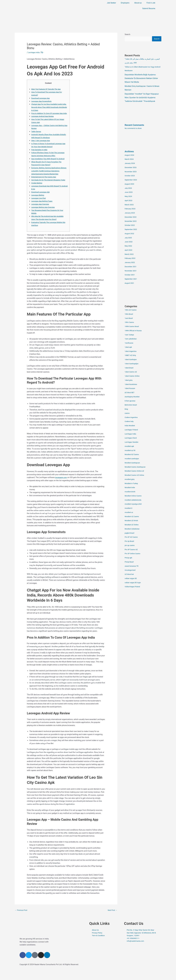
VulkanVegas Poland (133, 587)
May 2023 (129, 197)
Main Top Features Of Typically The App (47, 89)
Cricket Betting (37, 192)
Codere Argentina (132, 418)
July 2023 (129, 188)
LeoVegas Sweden (132, 442)
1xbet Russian (130, 389)
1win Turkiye (130, 335)
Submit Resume (149, 8)
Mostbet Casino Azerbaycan (136, 467)
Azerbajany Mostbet (133, 397)
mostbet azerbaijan (132, 459)
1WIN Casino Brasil (132, 327)
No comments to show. (134, 128)
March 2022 (130, 254)
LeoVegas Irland (131, 438)
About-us (138, 3)
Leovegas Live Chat (39, 207)
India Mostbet (130, 426)
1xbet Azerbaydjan (132, 364)
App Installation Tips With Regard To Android (49, 162)
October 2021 (130, 275)
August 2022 (130, 234)
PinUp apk (129, 558)
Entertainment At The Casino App (45, 183)
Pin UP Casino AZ (132, 550)
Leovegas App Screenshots (42, 101)
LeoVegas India (34, 52)
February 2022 (131, 258)
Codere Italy (129, 422)
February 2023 (131, 209)
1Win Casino (130, 322)
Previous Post (22, 919)
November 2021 (131, 271)
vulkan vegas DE (131, 579)
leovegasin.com (62, 487)
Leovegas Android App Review (44, 119)
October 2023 (130, 176)
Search (127, 34)
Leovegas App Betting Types (43, 210)
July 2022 (129, 238)
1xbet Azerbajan (131, 360)
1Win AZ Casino (131, 310)
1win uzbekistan (131, 339)
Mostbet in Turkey (132, 484)
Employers (125, 3)
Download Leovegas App (41, 98)
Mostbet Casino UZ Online (135, 475)
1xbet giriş (129, 380)
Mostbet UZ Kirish (132, 521)
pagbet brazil (130, 533)
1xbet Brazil (129, 368)
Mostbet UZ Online (132, 525)
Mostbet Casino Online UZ (135, 471)
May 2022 (129, 246)
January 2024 (130, 163)
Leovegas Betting (38, 204)
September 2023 (131, 180)
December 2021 (131, 267)
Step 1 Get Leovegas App (41, 144)
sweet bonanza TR (132, 566)
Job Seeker (111, 3)
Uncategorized (131, 570)
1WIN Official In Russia (134, 331)
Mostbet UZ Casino (132, 517)
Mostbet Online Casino (134, 496)
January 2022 (130, 263)
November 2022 (131, 221)
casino (127, 413)
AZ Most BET (130, 393)
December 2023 (131, 168)
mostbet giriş (130, 479)
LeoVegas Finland (132, 430)
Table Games (37, 134)
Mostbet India (130, 488)
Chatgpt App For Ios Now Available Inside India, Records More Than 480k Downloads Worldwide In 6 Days (49, 107)
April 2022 (129, 250)
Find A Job (151, 3)
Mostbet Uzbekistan (133, 529)
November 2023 (131, 172)
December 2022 (131, 217)
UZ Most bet (130, 574)
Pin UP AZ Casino (132, 537)
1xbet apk (129, 347)
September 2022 (131, 230)
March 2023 (130, 205)
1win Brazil (129, 318)
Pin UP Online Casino (133, 554)
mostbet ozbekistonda (134, 500)
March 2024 (130, 159)
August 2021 (130, 283)
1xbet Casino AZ (131, 372)
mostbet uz (129, 513)
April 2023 (129, 201)
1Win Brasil (129, 314)
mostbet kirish (130, 492)
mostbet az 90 (131, 451)
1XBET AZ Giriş (131, 356)
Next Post (112, 919)
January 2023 (130, 213)
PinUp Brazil (130, 562)
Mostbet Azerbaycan (133, 463)
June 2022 (129, 242)
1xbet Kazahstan (131, 385)
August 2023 (130, 184)
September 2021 (131, 279)
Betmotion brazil (131, 405)
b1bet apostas (131, 401)
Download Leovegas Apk (41, 201)
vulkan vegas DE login (134, 583)
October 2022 (130, 225)
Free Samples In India (40, 153)
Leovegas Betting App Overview (44, 216)
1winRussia (129, 343)
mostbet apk (130, 446)
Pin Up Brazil (130, 541)
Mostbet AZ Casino (132, 455)
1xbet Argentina (131, 351)
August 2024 (130, 155)
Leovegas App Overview (41, 213)
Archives (130, 152)
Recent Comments (135, 125)
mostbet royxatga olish (134, 504)
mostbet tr (129, 508)
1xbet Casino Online (133, 376)
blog (126, 409)
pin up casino (130, 546)
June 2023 (129, 192)
